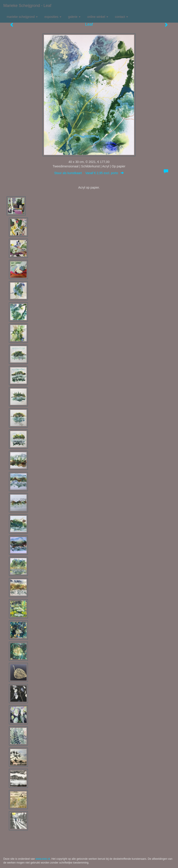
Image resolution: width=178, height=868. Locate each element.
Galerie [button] (74, 17)
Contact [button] (121, 17)
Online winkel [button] (98, 17)
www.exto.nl (43, 859)
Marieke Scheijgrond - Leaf (27, 6)
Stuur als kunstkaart (89, 173)
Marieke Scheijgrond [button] (22, 17)
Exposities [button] (53, 17)
